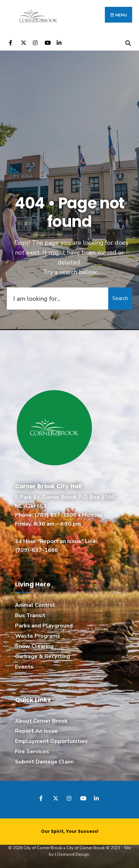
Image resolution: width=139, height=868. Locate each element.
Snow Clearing (34, 646)
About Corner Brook (41, 721)
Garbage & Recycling (43, 656)
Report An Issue (36, 731)
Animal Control (35, 605)
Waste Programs (38, 636)
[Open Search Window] (128, 42)
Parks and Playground (44, 626)
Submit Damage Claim (44, 762)
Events (24, 667)
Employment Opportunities (51, 741)
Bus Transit (30, 615)
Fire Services (32, 751)
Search (120, 298)
